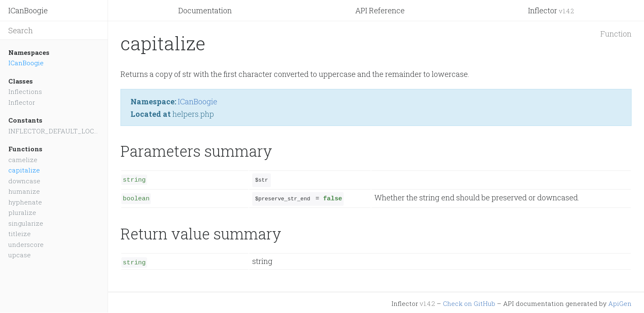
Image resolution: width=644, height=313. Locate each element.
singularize (26, 223)
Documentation (205, 10)
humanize (24, 191)
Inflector (551, 10)
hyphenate (25, 202)
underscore (26, 244)
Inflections (25, 91)
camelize (23, 160)
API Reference (380, 10)
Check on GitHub (469, 301)
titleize (20, 234)
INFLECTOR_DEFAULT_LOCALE (54, 131)
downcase (24, 181)
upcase (20, 255)
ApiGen (620, 301)
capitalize (24, 170)
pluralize (22, 212)
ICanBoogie (28, 10)
